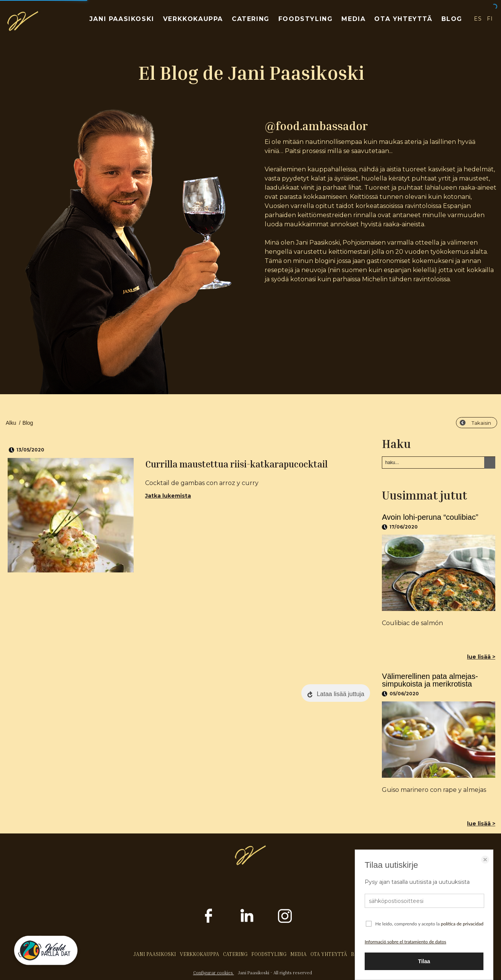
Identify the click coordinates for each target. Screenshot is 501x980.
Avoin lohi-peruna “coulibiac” (430, 517)
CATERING (251, 19)
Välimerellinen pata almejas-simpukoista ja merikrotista (430, 680)
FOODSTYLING (306, 19)
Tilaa (424, 961)
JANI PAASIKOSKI (122, 19)
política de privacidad (462, 924)
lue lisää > (481, 657)
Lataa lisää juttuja (340, 694)
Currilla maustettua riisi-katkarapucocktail (236, 464)
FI (490, 19)
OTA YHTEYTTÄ (403, 19)
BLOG (452, 19)
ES (478, 19)
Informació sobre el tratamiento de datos (405, 942)
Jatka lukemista (168, 496)
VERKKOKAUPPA (193, 19)
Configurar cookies (214, 973)
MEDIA (353, 19)
